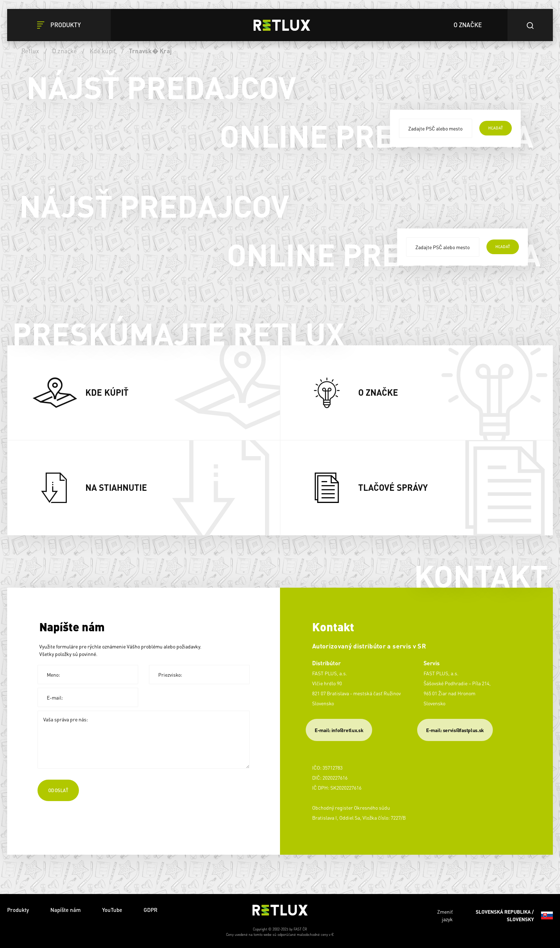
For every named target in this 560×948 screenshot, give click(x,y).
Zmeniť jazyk (495, 915)
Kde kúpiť (103, 51)
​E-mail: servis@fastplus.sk (455, 730)
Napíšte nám (66, 910)
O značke (64, 51)
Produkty (18, 910)
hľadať (496, 128)
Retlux (30, 51)
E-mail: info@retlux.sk (339, 730)
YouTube (112, 910)
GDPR (151, 910)
